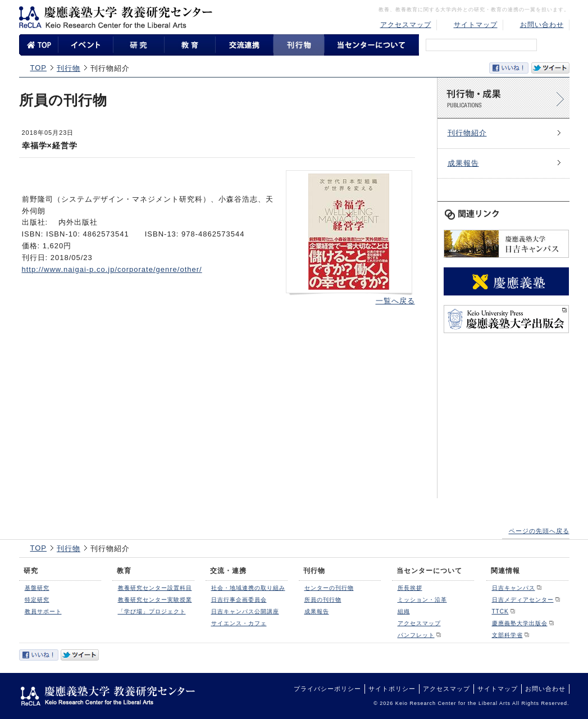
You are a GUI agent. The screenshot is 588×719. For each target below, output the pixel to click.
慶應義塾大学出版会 (520, 623)
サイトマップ (476, 25)
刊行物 (69, 68)
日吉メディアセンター (523, 600)
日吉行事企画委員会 (239, 600)
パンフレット (416, 635)
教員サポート (43, 611)
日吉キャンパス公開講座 (245, 611)
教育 (124, 571)
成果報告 (463, 163)
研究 (31, 571)
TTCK (500, 611)
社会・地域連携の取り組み (248, 588)
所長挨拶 (410, 588)
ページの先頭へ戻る (539, 531)
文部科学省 (507, 635)
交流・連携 (228, 571)
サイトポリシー (392, 689)
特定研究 (37, 600)
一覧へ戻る (395, 301)
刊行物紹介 (467, 133)
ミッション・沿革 (422, 600)
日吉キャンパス (514, 588)
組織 (404, 611)
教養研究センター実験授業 (155, 600)
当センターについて (429, 571)
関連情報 (505, 571)
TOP (39, 68)
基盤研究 (37, 588)
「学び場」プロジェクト (152, 611)
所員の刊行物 (323, 600)
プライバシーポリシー (327, 689)
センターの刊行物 (329, 588)
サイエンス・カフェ (239, 623)
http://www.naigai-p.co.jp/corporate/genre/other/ (112, 269)
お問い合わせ (542, 25)
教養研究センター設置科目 (155, 588)
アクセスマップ (406, 25)
